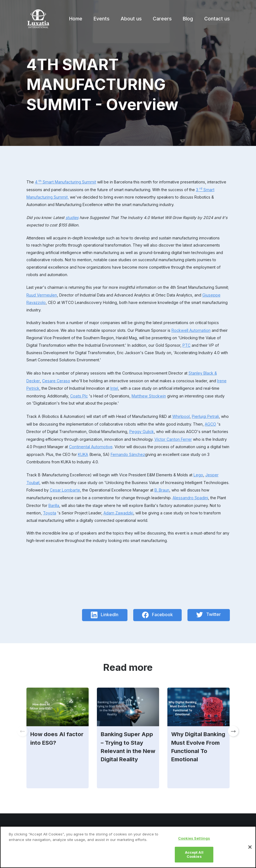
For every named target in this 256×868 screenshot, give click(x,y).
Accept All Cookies (194, 857)
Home (76, 19)
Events (102, 19)
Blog (188, 19)
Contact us (217, 19)
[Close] (250, 850)
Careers (162, 19)
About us (131, 19)
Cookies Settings (194, 841)
